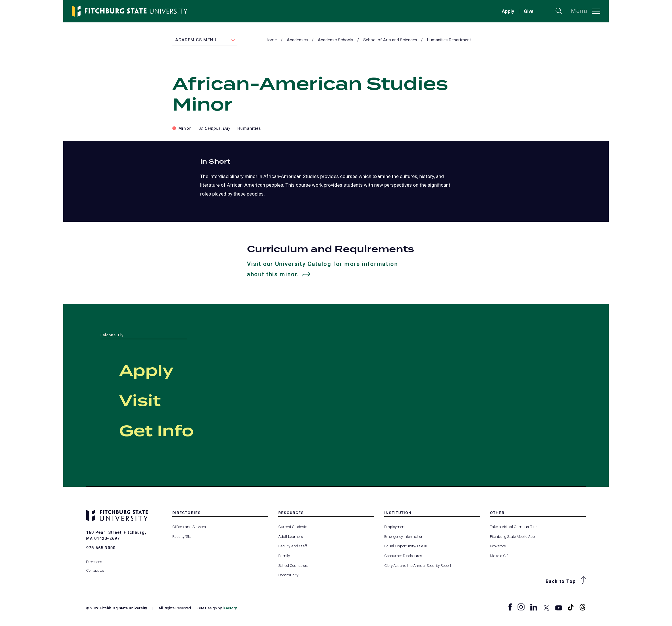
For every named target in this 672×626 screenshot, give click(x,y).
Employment (395, 528)
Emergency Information (404, 537)
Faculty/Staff (183, 537)
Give (529, 11)
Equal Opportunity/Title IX (406, 547)
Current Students (293, 528)
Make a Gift (499, 557)
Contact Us (95, 568)
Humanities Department (449, 40)
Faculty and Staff (293, 547)
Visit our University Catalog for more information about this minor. (323, 270)
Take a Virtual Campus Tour (513, 528)
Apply (508, 11)
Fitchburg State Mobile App (512, 537)
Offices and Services (189, 528)
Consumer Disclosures (403, 557)
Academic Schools (336, 40)
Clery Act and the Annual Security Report (418, 566)
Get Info (169, 431)
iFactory (230, 609)
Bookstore (498, 547)
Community (288, 576)
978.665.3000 (101, 549)
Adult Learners (291, 537)
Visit (147, 401)
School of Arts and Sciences (390, 40)
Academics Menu (196, 40)
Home (271, 40)
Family (284, 557)
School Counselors (293, 566)
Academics (297, 40)
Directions (94, 559)
